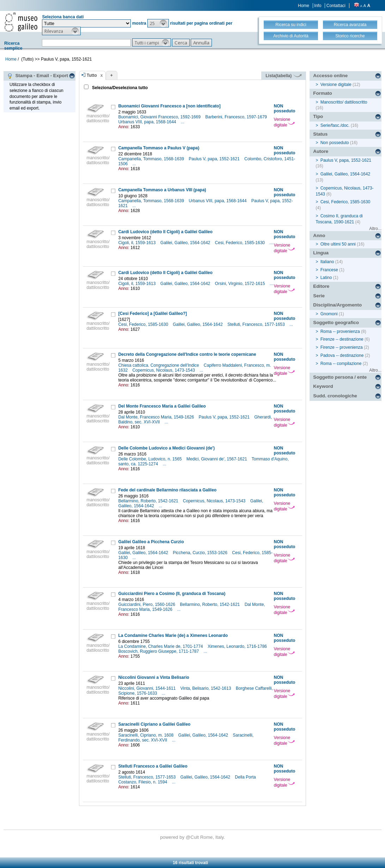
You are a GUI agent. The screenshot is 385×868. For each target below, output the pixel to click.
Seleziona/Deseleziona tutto (119, 88)
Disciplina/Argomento (337, 305)
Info (318, 6)
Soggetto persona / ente (340, 377)
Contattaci (336, 6)
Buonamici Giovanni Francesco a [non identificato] (169, 106)
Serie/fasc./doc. (335, 125)
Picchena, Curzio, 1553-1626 (201, 553)
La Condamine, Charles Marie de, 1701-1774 (161, 646)
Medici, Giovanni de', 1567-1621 (217, 459)
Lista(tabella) (283, 76)
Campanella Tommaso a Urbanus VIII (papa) (162, 190)
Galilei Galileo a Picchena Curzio (151, 542)
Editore (321, 286)
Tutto (92, 75)
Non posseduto (335, 143)
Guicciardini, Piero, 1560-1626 (147, 604)
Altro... (375, 229)
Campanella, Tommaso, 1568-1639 (152, 159)
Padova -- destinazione (342, 355)
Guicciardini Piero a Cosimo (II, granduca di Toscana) (172, 594)
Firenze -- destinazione (342, 339)
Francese (329, 270)
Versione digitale (284, 122)
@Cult (193, 837)
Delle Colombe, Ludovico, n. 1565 (150, 459)
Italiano (327, 262)
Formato (322, 93)
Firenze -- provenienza (342, 347)
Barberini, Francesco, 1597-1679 (237, 117)
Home (304, 6)
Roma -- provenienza (340, 331)
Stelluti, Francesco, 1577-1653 (257, 324)
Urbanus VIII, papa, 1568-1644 (148, 122)
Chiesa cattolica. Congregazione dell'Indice (159, 365)
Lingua (321, 253)
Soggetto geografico (336, 323)
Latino (326, 278)
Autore (321, 151)
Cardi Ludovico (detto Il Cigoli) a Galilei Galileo (165, 232)
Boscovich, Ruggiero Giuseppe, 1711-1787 (159, 651)
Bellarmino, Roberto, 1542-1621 (149, 501)
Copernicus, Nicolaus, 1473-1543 (164, 370)
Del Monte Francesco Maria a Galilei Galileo (162, 406)
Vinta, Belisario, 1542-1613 (206, 688)
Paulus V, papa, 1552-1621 (215, 159)
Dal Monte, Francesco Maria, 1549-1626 (157, 417)
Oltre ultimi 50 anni (338, 244)
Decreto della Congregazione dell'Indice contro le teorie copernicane (187, 354)
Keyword (323, 386)
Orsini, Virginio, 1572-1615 (241, 284)
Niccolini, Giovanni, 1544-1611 (147, 688)
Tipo (318, 116)
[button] (158, 23)
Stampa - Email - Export (38, 76)
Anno (319, 235)
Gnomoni (329, 314)
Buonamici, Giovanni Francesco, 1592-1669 (160, 117)
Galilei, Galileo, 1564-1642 (186, 243)
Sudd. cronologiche (335, 396)
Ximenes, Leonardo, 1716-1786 (238, 646)
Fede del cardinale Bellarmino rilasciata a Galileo (167, 490)
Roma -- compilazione (341, 364)
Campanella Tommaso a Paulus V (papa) (159, 148)
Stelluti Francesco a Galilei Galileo (153, 766)
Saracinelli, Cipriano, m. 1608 (146, 735)
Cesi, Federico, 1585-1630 (241, 243)
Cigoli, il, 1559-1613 (137, 243)
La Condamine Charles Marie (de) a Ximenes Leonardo (173, 635)
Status (320, 134)
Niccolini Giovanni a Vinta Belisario (154, 677)
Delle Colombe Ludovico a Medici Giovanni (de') (166, 448)
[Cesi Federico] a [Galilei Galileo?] (152, 314)
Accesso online (330, 76)
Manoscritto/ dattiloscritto (344, 102)
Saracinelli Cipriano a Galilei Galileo (154, 724)
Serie (319, 296)
